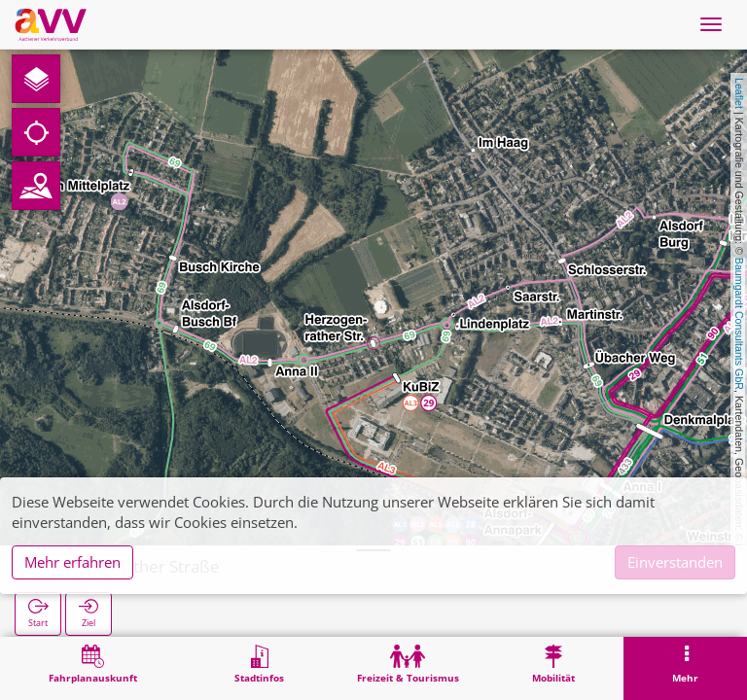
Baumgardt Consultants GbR (739, 324)
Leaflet (739, 93)
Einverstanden (675, 562)
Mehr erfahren (72, 562)
